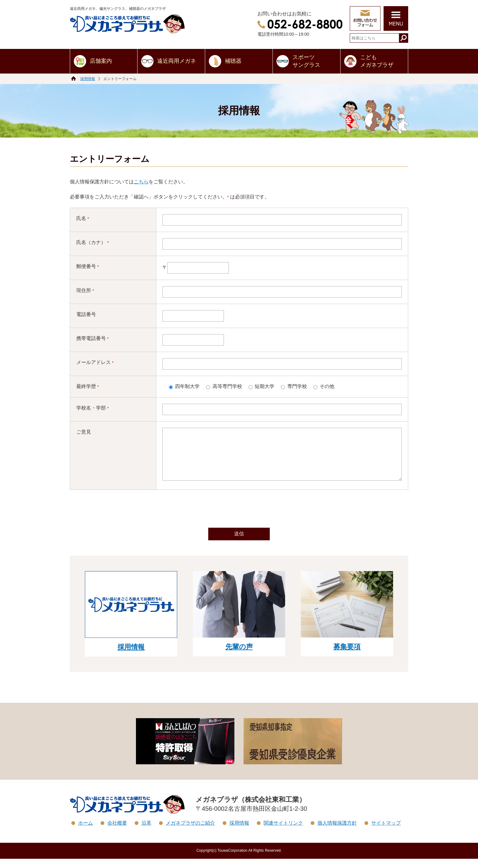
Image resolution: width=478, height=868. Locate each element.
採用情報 (88, 79)
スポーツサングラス (306, 61)
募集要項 (347, 656)
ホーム (86, 832)
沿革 (146, 832)
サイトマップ (386, 832)
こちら (141, 182)
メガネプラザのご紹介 (190, 832)
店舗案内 (101, 61)
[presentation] (239, 519)
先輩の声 (239, 656)
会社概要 (117, 832)
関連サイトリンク (283, 832)
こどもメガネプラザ (377, 61)
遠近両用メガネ (177, 61)
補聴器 (233, 61)
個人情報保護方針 (337, 832)
